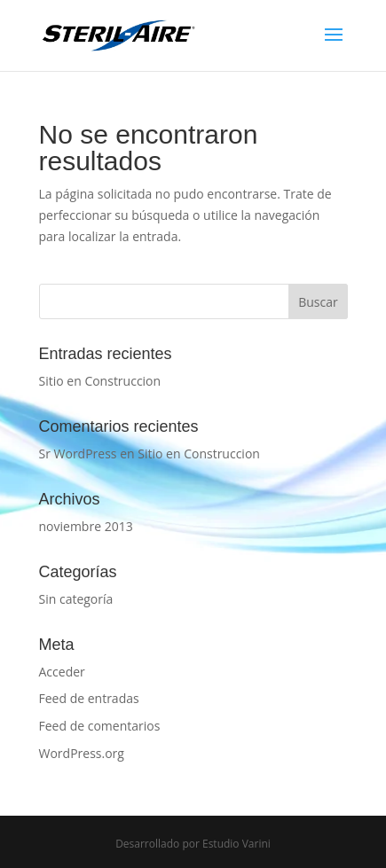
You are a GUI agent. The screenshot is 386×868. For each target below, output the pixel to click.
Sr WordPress (78, 454)
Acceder (62, 672)
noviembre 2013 (86, 526)
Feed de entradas (89, 698)
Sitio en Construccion (100, 381)
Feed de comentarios (100, 726)
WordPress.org (82, 753)
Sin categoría (76, 599)
